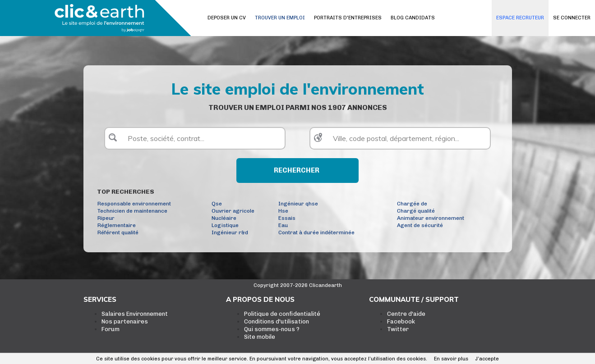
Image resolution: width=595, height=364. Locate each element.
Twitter (398, 329)
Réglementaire (117, 225)
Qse (217, 204)
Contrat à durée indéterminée (316, 232)
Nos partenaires (125, 321)
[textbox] (195, 138)
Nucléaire (224, 218)
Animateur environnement (431, 218)
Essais (287, 218)
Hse (283, 211)
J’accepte (487, 359)
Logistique (225, 225)
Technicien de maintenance (132, 211)
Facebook (401, 321)
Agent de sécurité (420, 225)
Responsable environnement (134, 204)
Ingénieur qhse (298, 204)
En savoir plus (451, 359)
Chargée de (412, 204)
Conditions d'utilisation (277, 321)
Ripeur (106, 218)
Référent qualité (118, 232)
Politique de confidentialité (282, 314)
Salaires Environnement (135, 314)
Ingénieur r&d (230, 232)
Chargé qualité (416, 211)
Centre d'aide (406, 314)
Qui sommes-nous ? (272, 329)
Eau (283, 225)
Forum (111, 329)
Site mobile (260, 337)
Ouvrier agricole (233, 211)
